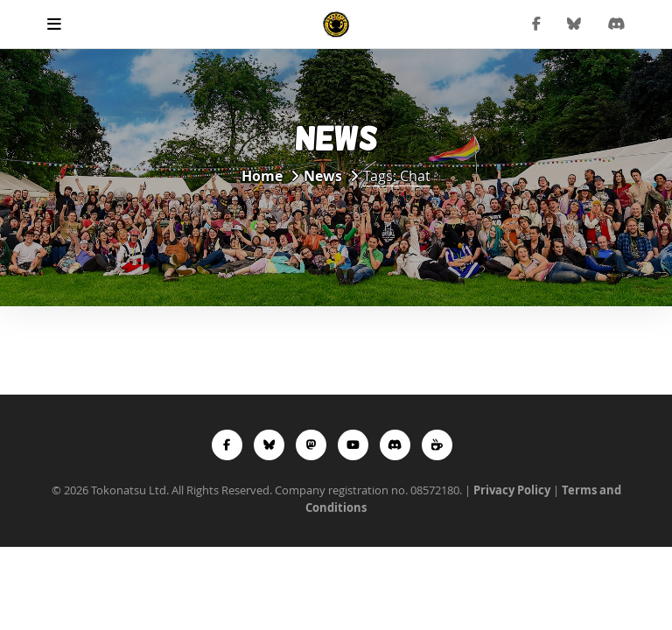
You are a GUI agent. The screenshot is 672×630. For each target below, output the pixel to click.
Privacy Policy (512, 490)
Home (262, 176)
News (323, 176)
